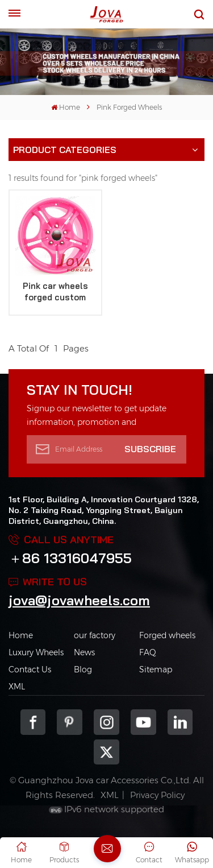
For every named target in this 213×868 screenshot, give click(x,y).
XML (17, 687)
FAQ (148, 652)
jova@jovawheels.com (79, 600)
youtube (143, 722)
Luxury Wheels (36, 652)
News (84, 652)
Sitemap (156, 669)
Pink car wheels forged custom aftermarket (55, 292)
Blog (83, 669)
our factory (95, 635)
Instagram (106, 722)
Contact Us (30, 669)
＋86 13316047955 (70, 558)
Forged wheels (167, 635)
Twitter (106, 752)
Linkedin (180, 722)
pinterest (70, 722)
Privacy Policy (157, 795)
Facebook (33, 722)
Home (66, 107)
